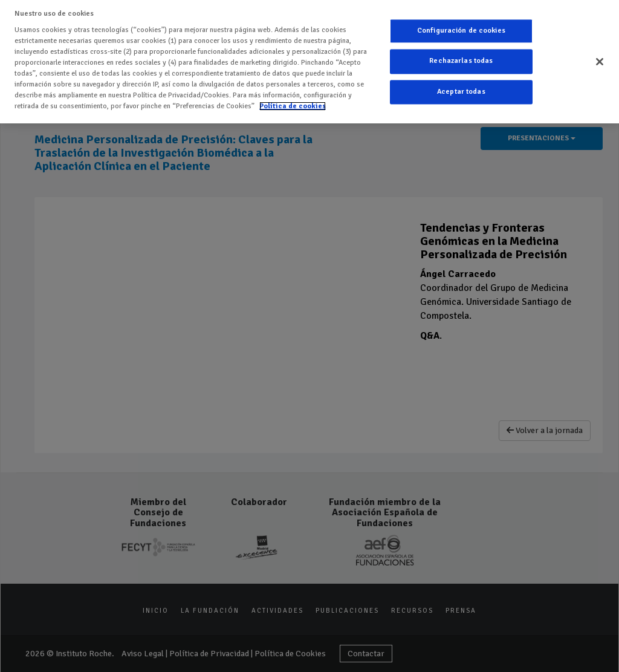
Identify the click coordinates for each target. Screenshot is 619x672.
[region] (309, 62)
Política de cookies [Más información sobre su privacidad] (293, 106)
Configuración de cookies (461, 31)
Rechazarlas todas (461, 61)
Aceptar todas (461, 92)
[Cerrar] (600, 62)
